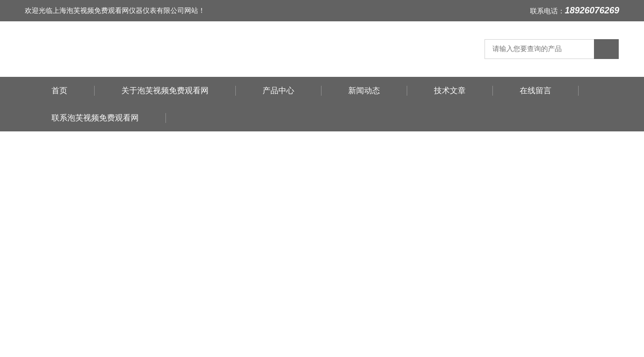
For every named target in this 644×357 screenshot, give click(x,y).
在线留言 (536, 90)
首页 (59, 90)
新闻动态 (364, 90)
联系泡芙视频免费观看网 (95, 118)
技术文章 (450, 90)
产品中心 (278, 90)
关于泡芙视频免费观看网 (165, 90)
